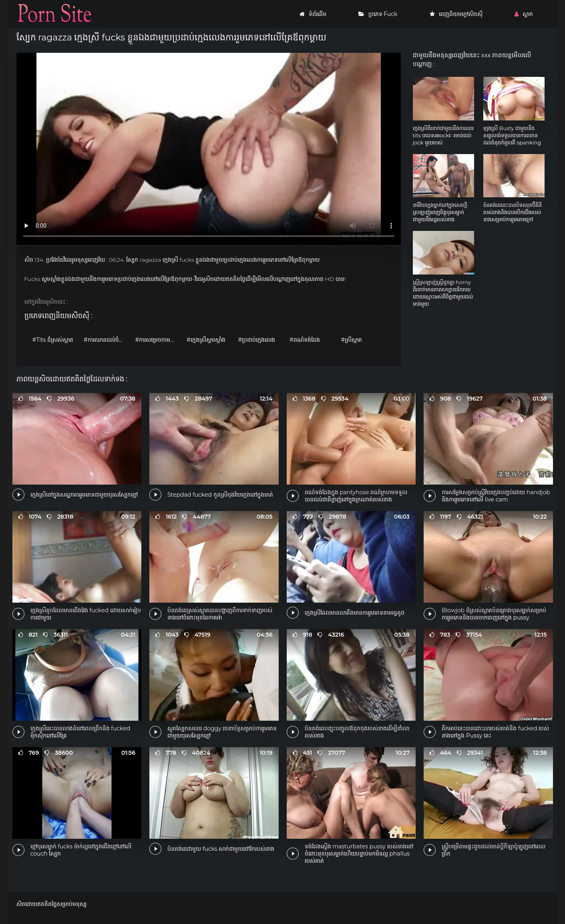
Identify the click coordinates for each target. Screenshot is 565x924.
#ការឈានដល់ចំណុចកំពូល (108, 340)
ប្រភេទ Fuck (378, 14)
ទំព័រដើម (313, 14)
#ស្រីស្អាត (352, 340)
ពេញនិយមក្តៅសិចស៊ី (456, 14)
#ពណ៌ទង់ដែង (305, 340)
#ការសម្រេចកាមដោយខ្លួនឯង (159, 340)
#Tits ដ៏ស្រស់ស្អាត (53, 340)
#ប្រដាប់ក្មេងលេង (257, 340)
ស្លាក (524, 14)
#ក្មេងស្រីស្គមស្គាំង (206, 340)
